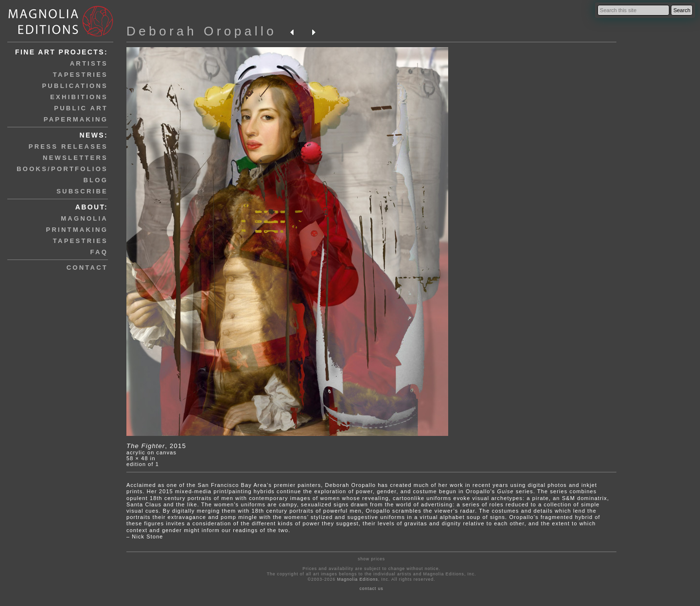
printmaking (77, 230)
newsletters (75, 158)
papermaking (76, 119)
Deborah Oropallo (201, 31)
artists (89, 63)
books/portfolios (62, 169)
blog (96, 180)
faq (99, 252)
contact (87, 268)
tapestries (80, 75)
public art (81, 108)
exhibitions (79, 97)
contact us (372, 589)
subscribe (82, 191)
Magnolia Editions (357, 579)
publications (75, 86)
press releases (68, 147)
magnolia (84, 218)
